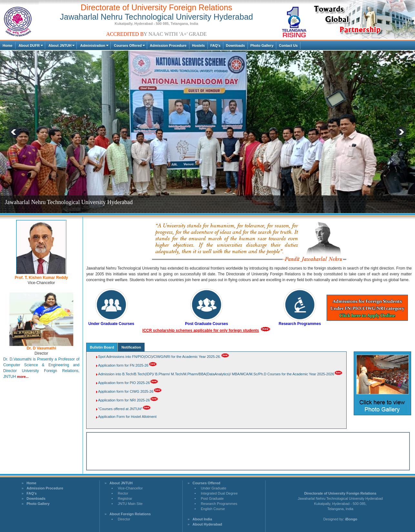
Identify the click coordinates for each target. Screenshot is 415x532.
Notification (131, 347)
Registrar (125, 498)
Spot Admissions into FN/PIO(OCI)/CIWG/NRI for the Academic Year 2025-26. (159, 357)
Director (124, 519)
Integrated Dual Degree (219, 493)
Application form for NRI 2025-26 (124, 400)
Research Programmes (219, 504)
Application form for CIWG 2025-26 (126, 391)
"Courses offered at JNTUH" (120, 409)
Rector (123, 493)
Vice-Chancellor (130, 488)
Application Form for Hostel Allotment (127, 417)
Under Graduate (213, 488)
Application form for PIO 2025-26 (124, 383)
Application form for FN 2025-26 (123, 365)
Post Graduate (212, 498)
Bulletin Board (102, 347)
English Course (213, 509)
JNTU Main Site (130, 504)
